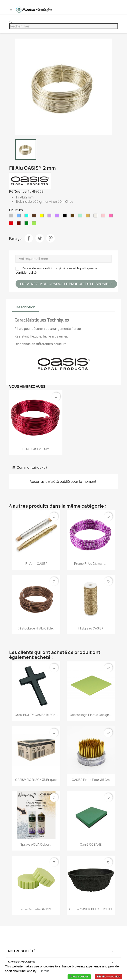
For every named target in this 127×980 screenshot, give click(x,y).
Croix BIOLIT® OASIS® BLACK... (36, 715)
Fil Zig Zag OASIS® (91, 628)
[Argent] (12, 217)
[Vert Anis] (35, 224)
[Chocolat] (35, 217)
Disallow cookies (109, 976)
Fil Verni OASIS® (36, 564)
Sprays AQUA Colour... (36, 844)
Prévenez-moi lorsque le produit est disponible (66, 284)
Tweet (40, 238)
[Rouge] (12, 224)
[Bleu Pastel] (20, 217)
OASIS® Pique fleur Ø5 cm (91, 780)
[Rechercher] (63, 26)
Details (45, 971)
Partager (29, 238)
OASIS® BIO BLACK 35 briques (36, 780)
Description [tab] (26, 307)
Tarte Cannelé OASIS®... (36, 909)
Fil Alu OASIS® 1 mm (36, 449)
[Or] (89, 217)
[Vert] (27, 224)
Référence (18, 191)
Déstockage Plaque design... (91, 715)
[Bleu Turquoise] (27, 217)
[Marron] (73, 217)
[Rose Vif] (112, 217)
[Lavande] (50, 217)
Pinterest (51, 238)
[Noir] (66, 217)
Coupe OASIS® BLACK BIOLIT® (91, 909)
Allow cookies (79, 976)
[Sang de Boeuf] (20, 224)
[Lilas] (58, 217)
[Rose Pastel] (104, 217)
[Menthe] (81, 217)
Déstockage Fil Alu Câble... (36, 628)
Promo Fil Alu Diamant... (91, 564)
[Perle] (96, 217)
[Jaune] (43, 217)
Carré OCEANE (91, 844)
